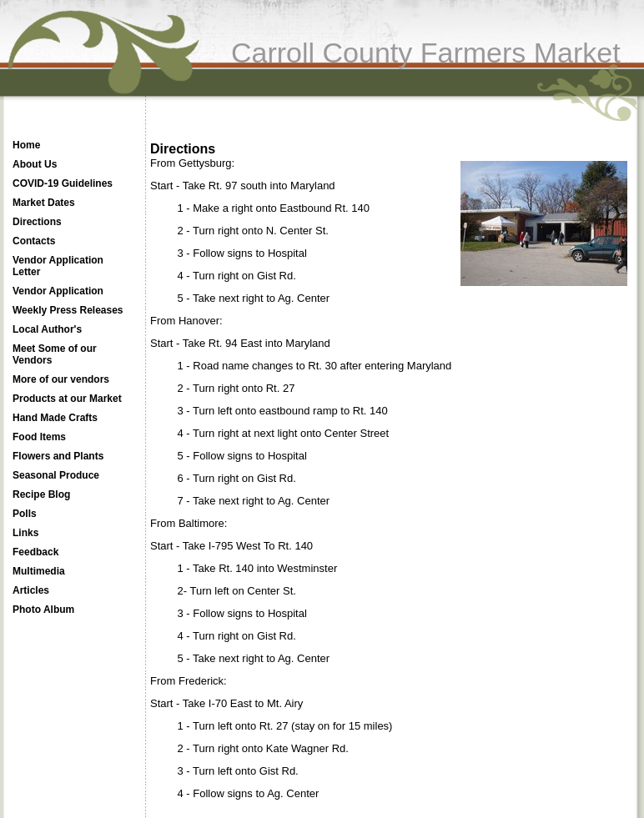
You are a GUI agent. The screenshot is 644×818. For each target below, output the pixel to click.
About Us (35, 164)
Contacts (34, 241)
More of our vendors (61, 379)
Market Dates (44, 203)
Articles (31, 590)
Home (26, 145)
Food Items (39, 437)
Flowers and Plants (58, 456)
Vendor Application (58, 291)
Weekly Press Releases (68, 310)
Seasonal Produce (56, 475)
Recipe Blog (41, 494)
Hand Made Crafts (55, 418)
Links (25, 533)
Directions (37, 222)
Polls (25, 514)
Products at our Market (67, 399)
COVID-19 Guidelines (63, 183)
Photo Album (43, 610)
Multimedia (39, 571)
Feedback (35, 552)
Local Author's (47, 329)
